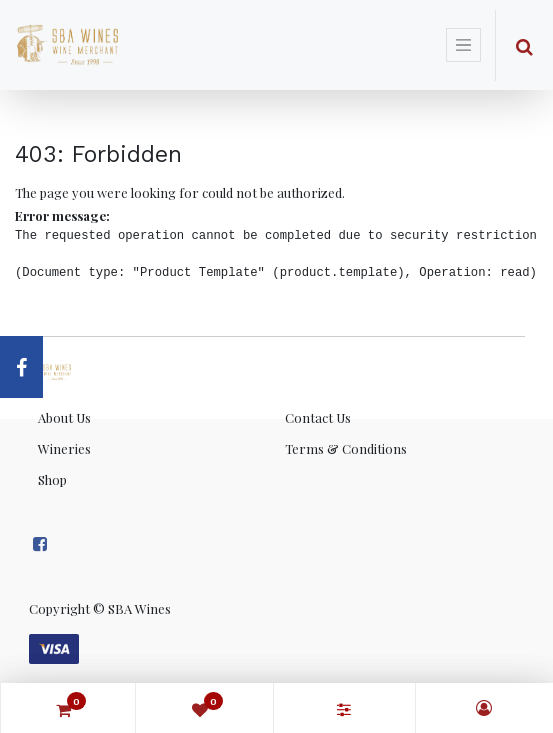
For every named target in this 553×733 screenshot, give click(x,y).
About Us (64, 417)
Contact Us (318, 417)
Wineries (64, 448)
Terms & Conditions (346, 448)
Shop (52, 479)
